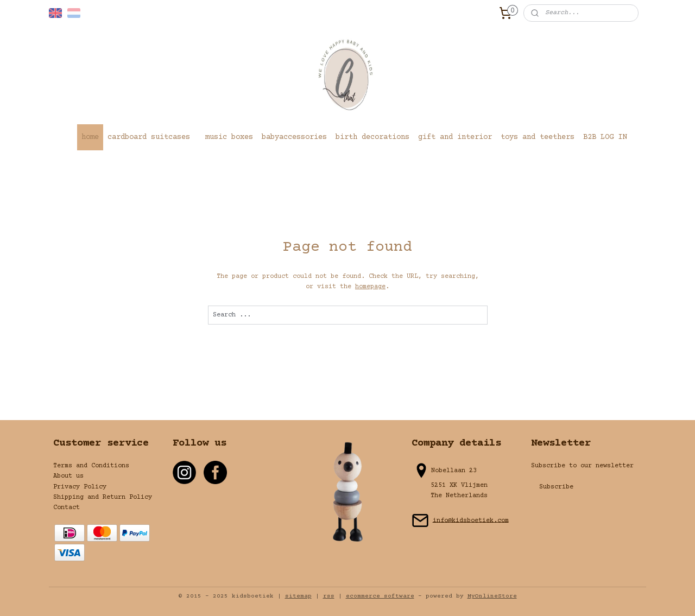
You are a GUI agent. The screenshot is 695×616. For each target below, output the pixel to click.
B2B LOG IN (605, 137)
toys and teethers (538, 137)
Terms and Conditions (91, 466)
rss (329, 596)
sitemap (298, 596)
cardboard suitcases (149, 137)
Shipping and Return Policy (103, 497)
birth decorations (372, 137)
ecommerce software (380, 596)
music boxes (229, 137)
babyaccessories (294, 137)
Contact (67, 508)
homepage (370, 287)
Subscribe (556, 487)
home (90, 137)
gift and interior (455, 137)
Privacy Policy (80, 487)
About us (68, 476)
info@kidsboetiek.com (471, 520)
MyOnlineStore (492, 596)
